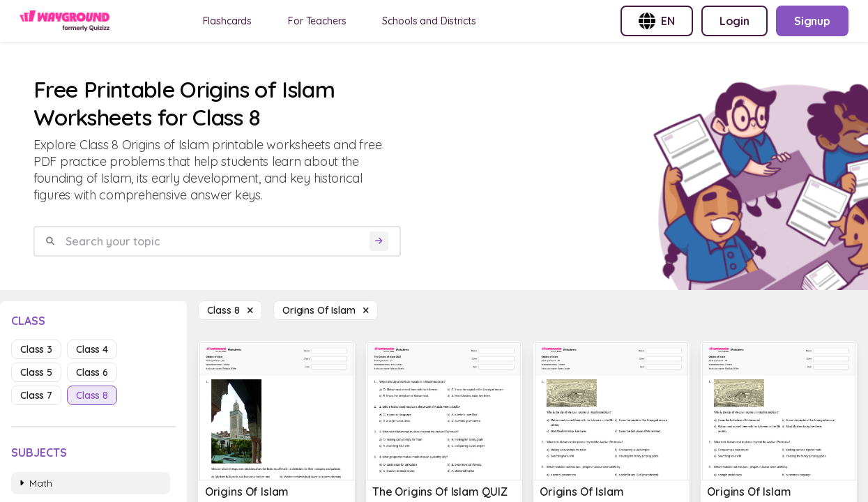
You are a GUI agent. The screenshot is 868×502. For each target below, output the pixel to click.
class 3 (36, 349)
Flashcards (228, 21)
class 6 (92, 372)
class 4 (92, 349)
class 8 (92, 395)
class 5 (36, 372)
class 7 (36, 395)
